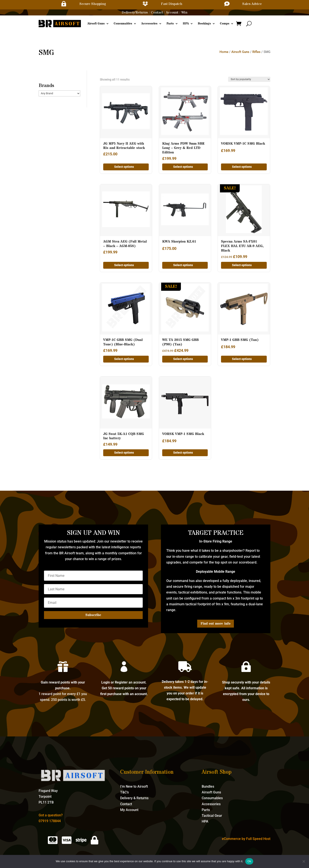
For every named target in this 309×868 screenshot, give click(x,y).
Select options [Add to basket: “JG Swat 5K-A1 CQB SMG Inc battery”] (124, 453)
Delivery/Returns (135, 12)
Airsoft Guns (96, 24)
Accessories (149, 24)
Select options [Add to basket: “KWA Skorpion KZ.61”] (183, 265)
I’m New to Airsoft (134, 786)
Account (172, 12)
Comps (225, 24)
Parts (170, 24)
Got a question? (51, 815)
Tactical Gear (212, 816)
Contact (157, 12)
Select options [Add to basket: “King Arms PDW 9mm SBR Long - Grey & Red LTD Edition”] (183, 167)
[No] (304, 861)
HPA (186, 24)
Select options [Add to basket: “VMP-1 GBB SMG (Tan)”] (242, 359)
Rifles (256, 52)
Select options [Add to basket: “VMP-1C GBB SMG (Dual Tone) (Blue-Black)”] (124, 359)
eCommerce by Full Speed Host (246, 839)
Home (224, 52)
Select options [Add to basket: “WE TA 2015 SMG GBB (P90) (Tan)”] (183, 359)
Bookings (204, 24)
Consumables (123, 24)
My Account (129, 810)
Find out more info (216, 624)
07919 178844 (50, 821)
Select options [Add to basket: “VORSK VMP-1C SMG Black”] (242, 167)
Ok (249, 861)
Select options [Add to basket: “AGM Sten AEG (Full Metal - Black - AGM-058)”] (124, 265)
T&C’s (124, 792)
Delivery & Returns (134, 798)
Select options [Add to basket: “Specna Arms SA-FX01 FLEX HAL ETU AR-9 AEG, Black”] (242, 265)
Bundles (208, 786)
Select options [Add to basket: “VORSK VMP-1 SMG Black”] (183, 453)
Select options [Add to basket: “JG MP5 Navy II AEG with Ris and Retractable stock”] (124, 167)
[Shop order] (249, 79)
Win (184, 12)
